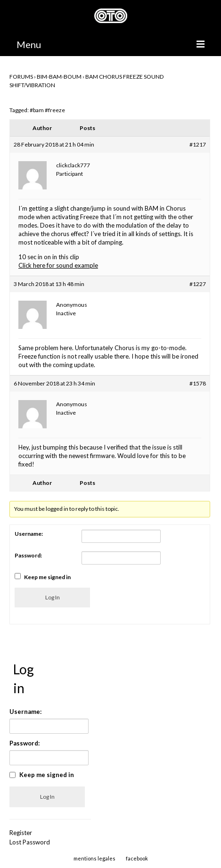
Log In (53, 597)
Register (21, 833)
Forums (21, 77)
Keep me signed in (47, 577)
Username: (29, 534)
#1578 (198, 383)
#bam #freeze (47, 110)
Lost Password (30, 842)
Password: (28, 555)
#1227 (198, 284)
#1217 (198, 144)
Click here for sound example (58, 265)
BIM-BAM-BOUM (59, 77)
